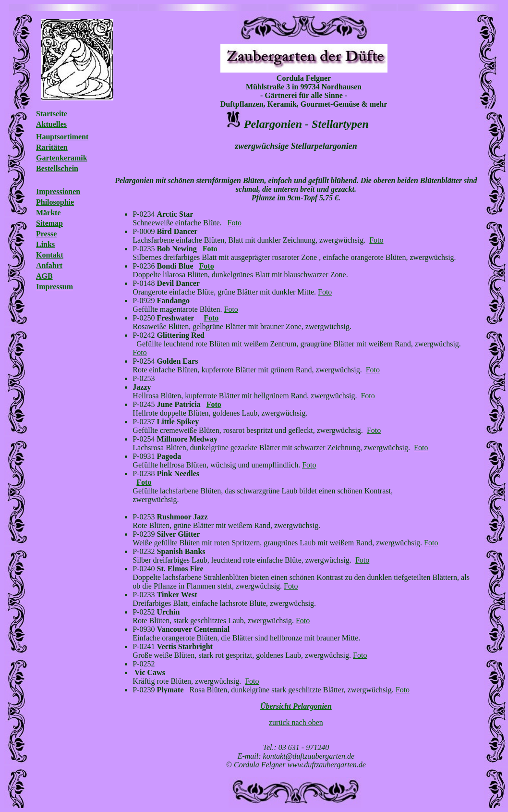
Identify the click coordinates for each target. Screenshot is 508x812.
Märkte (48, 213)
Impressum (54, 287)
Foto (235, 223)
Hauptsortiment (62, 137)
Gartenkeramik (62, 158)
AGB (44, 276)
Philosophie (55, 202)
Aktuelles (51, 124)
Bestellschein (57, 168)
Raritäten (52, 147)
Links (45, 244)
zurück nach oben (296, 722)
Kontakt (50, 255)
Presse (46, 234)
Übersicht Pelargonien (296, 706)
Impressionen (58, 191)
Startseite (52, 114)
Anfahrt (49, 265)
